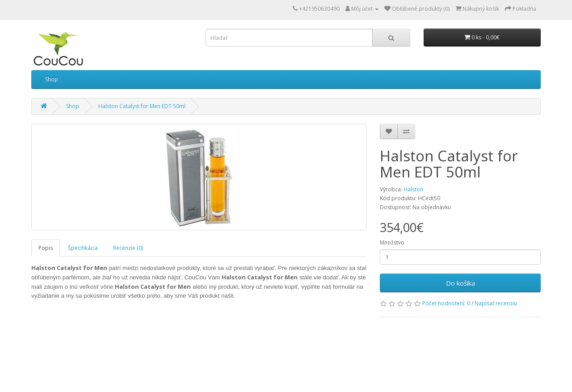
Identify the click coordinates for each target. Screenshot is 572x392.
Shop (52, 79)
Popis (46, 248)
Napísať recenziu (496, 303)
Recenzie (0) (128, 248)
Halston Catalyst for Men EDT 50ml (142, 106)
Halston (413, 189)
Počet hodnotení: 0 (446, 303)
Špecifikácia (83, 248)
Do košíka (461, 283)
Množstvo (392, 242)
